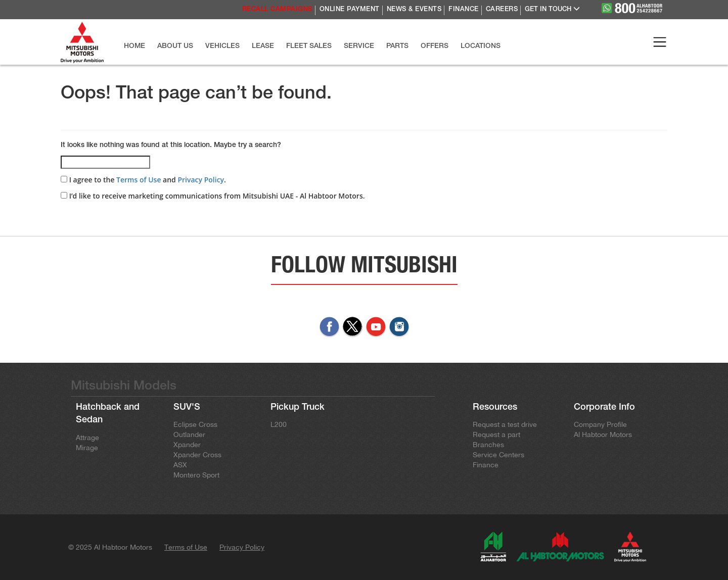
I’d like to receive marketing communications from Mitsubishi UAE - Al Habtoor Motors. (213, 196)
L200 (279, 424)
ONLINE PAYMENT (350, 10)
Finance (486, 465)
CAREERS (502, 10)
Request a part (496, 434)
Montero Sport (196, 475)
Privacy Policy (201, 180)
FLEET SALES (309, 46)
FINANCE (464, 10)
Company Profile (600, 424)
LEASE (263, 46)
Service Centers (498, 455)
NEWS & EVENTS (414, 10)
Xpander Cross (197, 455)
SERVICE (359, 46)
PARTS (397, 46)
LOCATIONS (481, 46)
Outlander (189, 434)
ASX (180, 465)
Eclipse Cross (195, 424)
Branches (488, 445)
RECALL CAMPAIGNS (277, 10)
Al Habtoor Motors (603, 434)
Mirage (87, 448)
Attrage (87, 438)
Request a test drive (505, 424)
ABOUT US (175, 46)
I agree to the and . (143, 180)
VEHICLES (222, 46)
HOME (134, 46)
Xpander (187, 445)
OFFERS (435, 46)
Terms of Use (139, 180)
